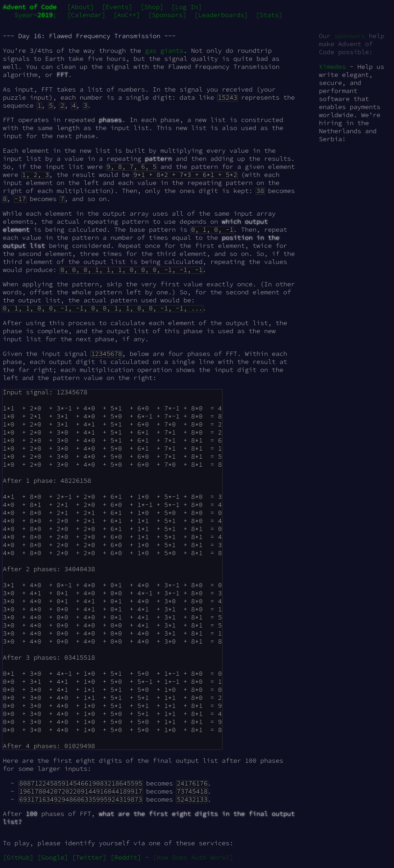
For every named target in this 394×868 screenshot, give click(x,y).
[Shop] (152, 7)
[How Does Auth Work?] (193, 857)
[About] (81, 7)
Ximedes (332, 67)
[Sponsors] (167, 15)
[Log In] (187, 7)
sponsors (350, 36)
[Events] (117, 7)
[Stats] (269, 15)
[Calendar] (86, 15)
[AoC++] (127, 15)
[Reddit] (126, 857)
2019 (45, 15)
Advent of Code (30, 7)
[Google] (53, 857)
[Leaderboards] (221, 15)
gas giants (164, 51)
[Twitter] (89, 857)
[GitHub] (18, 857)
